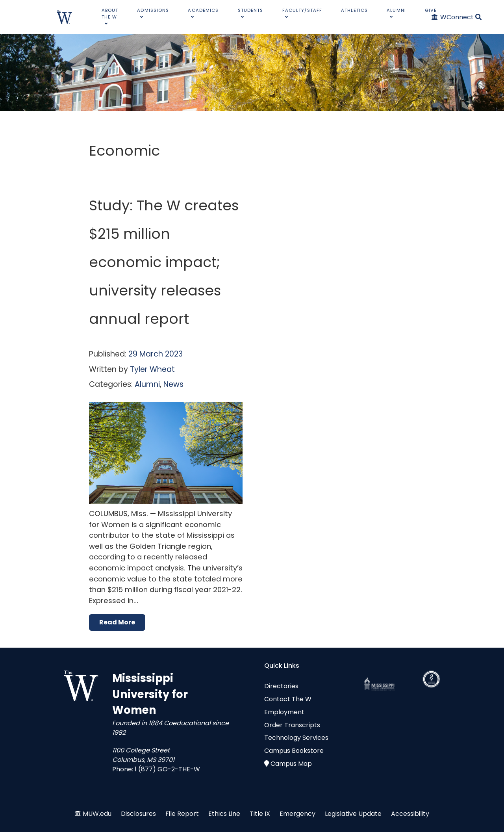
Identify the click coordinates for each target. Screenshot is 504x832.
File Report (182, 814)
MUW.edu (97, 814)
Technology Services (296, 738)
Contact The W (288, 699)
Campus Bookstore (294, 751)
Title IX (260, 814)
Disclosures (138, 814)
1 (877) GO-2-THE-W (167, 769)
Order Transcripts (292, 725)
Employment (284, 712)
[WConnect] (453, 17)
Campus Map (291, 764)
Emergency (297, 814)
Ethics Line (224, 814)
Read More (117, 622)
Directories (281, 686)
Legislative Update (353, 814)
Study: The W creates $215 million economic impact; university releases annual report (164, 262)
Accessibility (410, 814)
